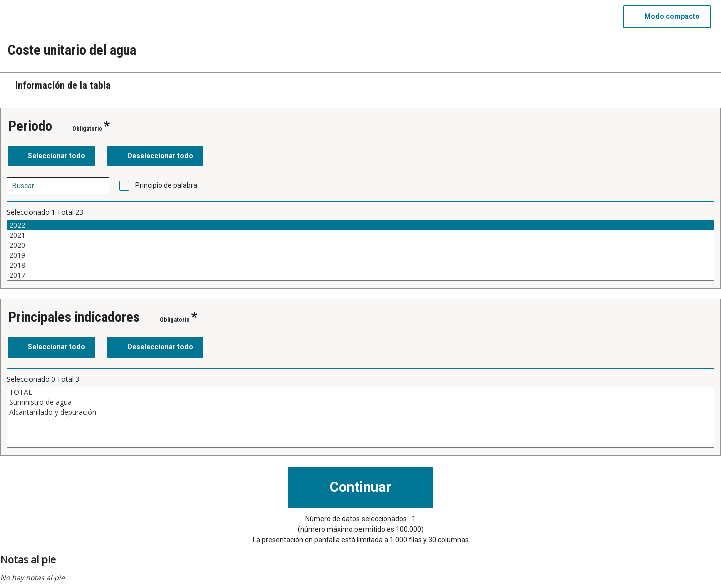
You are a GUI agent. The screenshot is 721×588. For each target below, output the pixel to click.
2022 (360, 225)
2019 (360, 255)
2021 (360, 235)
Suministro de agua (360, 402)
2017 (360, 275)
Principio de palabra (166, 185)
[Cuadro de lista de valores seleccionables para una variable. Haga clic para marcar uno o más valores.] (360, 250)
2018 (360, 265)
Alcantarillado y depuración (360, 412)
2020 (360, 245)
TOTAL (360, 392)
